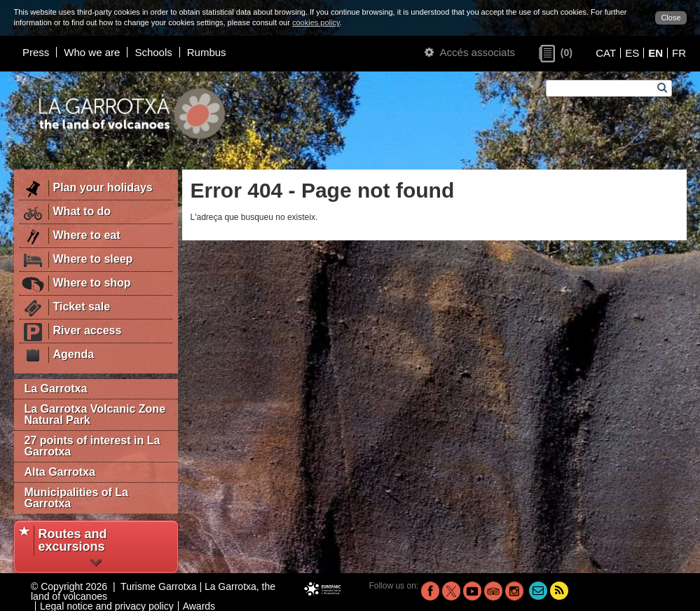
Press (36, 52)
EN (656, 53)
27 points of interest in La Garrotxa (92, 446)
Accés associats (470, 52)
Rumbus (207, 52)
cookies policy (316, 22)
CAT (606, 53)
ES (632, 53)
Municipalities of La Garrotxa (76, 498)
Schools (153, 52)
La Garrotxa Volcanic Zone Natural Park (95, 414)
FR (679, 53)
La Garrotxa (56, 389)
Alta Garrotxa (60, 472)
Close (671, 18)
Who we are (92, 52)
